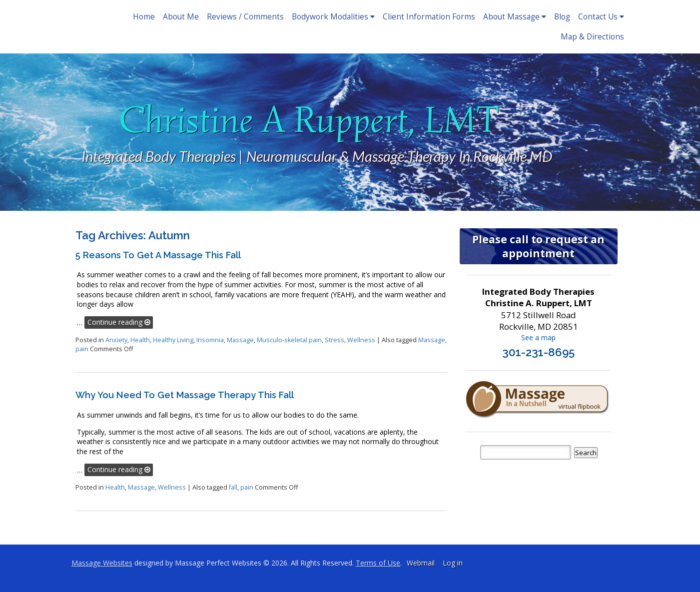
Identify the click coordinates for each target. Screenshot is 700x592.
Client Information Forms (429, 17)
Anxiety (116, 340)
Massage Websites (102, 563)
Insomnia (210, 340)
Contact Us (601, 17)
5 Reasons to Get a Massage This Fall (158, 255)
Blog (562, 17)
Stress (335, 340)
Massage (240, 340)
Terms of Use (378, 563)
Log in (453, 563)
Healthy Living (173, 340)
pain (82, 349)
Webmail (421, 563)
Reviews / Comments (245, 17)
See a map (538, 337)
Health (140, 340)
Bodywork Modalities (333, 17)
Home (144, 17)
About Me (181, 17)
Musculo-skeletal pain (289, 340)
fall (233, 487)
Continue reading (119, 322)
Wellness (361, 340)
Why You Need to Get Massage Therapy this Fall (185, 395)
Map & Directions (592, 37)
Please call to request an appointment (538, 246)
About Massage (515, 17)
